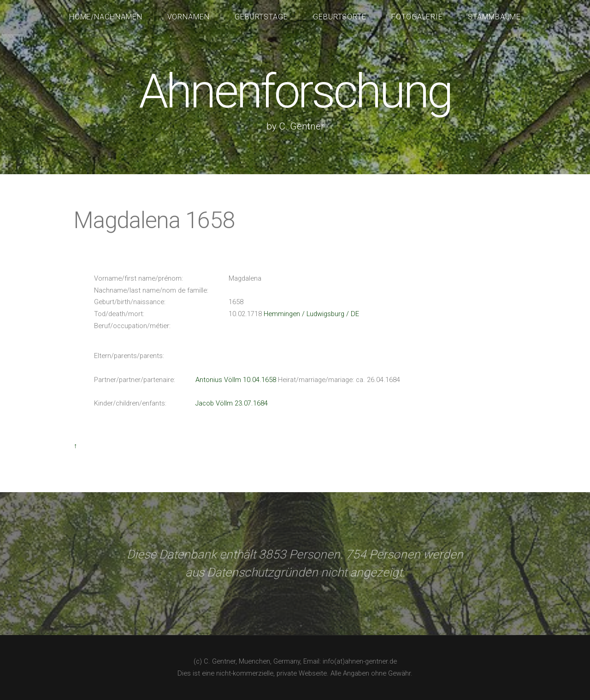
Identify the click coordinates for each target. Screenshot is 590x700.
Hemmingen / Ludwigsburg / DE (311, 314)
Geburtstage (262, 17)
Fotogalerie (417, 17)
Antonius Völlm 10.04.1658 (236, 380)
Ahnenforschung (295, 91)
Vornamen (189, 17)
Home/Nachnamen (106, 17)
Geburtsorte (340, 17)
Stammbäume (495, 17)
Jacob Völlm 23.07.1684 (232, 403)
